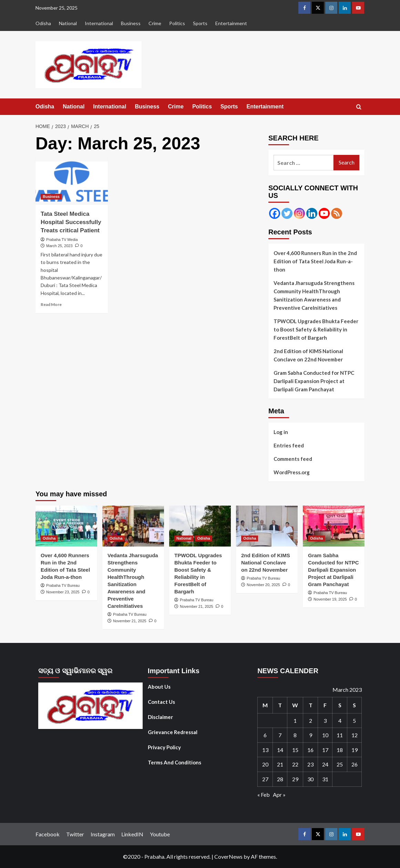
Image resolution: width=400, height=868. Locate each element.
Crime (155, 23)
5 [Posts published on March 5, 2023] (354, 721)
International (99, 23)
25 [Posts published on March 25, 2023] (340, 764)
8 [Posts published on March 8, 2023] (295, 735)
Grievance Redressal (173, 732)
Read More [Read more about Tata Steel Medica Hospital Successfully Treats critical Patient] (51, 304)
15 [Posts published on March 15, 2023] (295, 750)
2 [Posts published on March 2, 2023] (311, 721)
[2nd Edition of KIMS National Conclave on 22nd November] (267, 526)
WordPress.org (292, 472)
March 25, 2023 (59, 246)
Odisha (43, 23)
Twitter (75, 834)
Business (131, 23)
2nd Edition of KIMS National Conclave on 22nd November (308, 355)
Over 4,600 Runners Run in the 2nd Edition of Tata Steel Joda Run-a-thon (315, 261)
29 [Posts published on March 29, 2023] (295, 779)
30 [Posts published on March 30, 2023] (310, 779)
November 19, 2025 (330, 599)
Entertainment (231, 23)
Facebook (48, 834)
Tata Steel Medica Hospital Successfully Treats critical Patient (71, 222)
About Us (159, 687)
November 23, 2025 (63, 592)
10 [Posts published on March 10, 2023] (325, 735)
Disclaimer (160, 717)
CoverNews (228, 856)
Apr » (279, 795)
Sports (200, 23)
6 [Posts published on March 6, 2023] (265, 735)
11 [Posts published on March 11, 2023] (340, 735)
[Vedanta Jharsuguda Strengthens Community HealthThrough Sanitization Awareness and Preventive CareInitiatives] (133, 526)
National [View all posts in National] (184, 538)
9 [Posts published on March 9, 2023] (311, 735)
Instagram (103, 834)
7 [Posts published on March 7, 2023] (280, 735)
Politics (177, 23)
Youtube (160, 834)
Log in (281, 432)
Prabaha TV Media (62, 240)
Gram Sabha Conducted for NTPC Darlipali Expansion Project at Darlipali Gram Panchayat (314, 381)
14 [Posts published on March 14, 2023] (280, 750)
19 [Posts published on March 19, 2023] (355, 750)
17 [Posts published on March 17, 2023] (325, 750)
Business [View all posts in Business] (51, 197)
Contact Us (161, 702)
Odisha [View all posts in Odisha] (49, 538)
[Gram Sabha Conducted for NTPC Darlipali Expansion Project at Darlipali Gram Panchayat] (334, 526)
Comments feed (293, 459)
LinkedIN (132, 834)
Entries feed (289, 445)
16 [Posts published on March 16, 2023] (310, 750)
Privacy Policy (164, 747)
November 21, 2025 (130, 621)
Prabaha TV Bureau (63, 585)
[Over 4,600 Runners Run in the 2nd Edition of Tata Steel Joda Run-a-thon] (66, 526)
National (68, 23)
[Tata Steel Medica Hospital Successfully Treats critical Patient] (72, 181)
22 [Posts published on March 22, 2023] (295, 764)
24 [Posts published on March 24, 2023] (325, 764)
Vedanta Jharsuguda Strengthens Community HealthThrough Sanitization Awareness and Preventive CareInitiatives (314, 295)
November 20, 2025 (263, 585)
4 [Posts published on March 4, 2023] (340, 721)
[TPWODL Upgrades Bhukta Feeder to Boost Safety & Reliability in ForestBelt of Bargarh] (200, 526)
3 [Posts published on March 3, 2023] (325, 721)
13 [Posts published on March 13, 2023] (265, 750)
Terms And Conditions (175, 762)
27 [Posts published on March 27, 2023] (265, 779)
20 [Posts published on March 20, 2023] (265, 764)
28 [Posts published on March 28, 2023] (280, 779)
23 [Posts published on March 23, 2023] (310, 764)
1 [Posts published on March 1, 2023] (295, 721)
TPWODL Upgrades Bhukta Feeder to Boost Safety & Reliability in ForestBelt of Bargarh (316, 329)
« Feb (264, 795)
